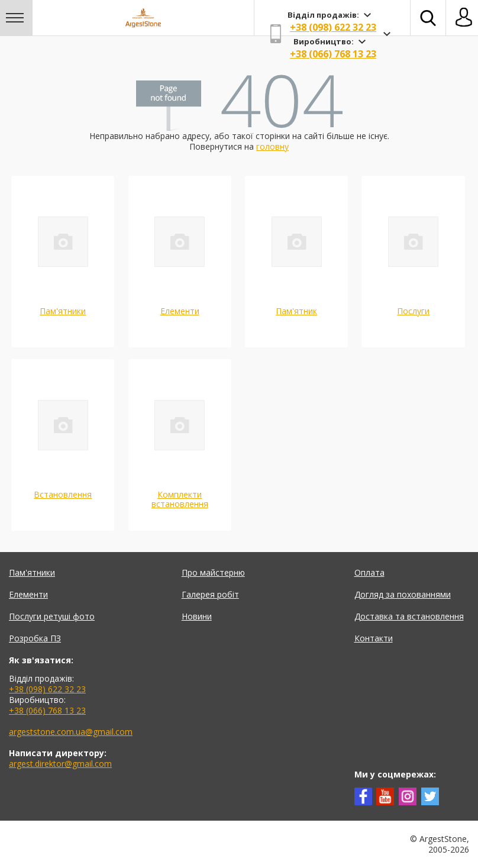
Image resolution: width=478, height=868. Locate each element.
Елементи (180, 311)
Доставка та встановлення (409, 616)
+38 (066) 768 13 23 (333, 54)
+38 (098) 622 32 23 (333, 27)
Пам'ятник (296, 311)
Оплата (369, 572)
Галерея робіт (210, 594)
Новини (197, 616)
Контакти (374, 638)
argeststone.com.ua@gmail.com (71, 732)
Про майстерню (213, 572)
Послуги (413, 311)
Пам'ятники (63, 311)
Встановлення (63, 494)
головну (272, 146)
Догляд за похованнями (403, 594)
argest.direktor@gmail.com (60, 764)
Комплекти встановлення (180, 499)
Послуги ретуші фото (52, 616)
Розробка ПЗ (35, 638)
